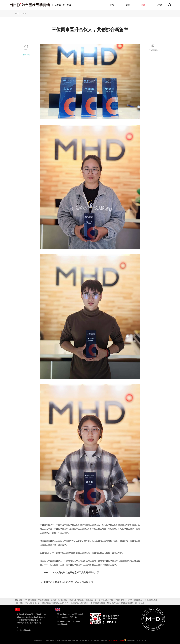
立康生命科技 (91, 600)
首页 (17, 13)
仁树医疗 (19, 603)
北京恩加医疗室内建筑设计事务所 (55, 603)
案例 (128, 5)
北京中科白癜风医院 (134, 600)
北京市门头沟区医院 (59, 600)
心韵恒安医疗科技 (106, 600)
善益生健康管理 (151, 600)
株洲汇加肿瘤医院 (76, 600)
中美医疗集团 (43, 600)
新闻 (24, 13)
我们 (144, 5)
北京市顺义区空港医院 (79, 603)
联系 (160, 5)
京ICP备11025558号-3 (116, 641)
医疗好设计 (140, 603)
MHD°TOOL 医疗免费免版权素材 (120, 603)
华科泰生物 (120, 600)
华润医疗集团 (30, 600)
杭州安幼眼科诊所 (32, 603)
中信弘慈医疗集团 (98, 603)
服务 (112, 5)
